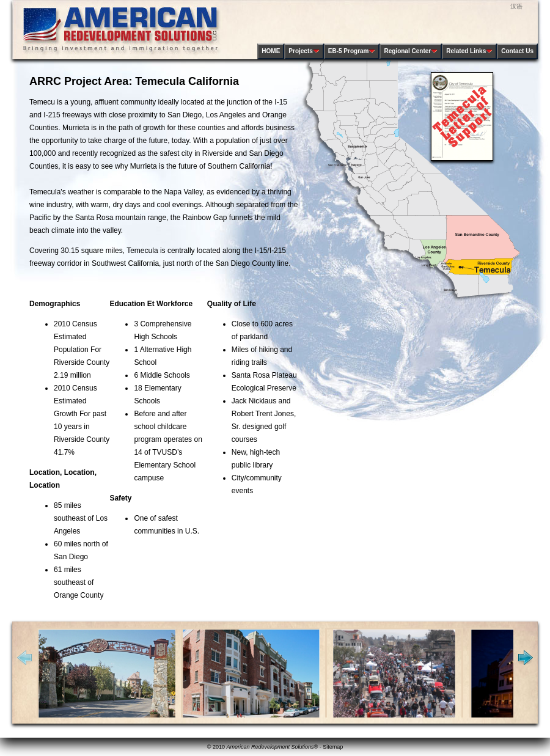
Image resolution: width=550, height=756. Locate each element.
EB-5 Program (352, 51)
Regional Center (411, 51)
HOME (271, 51)
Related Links (469, 51)
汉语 (516, 6)
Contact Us (517, 51)
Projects (304, 51)
